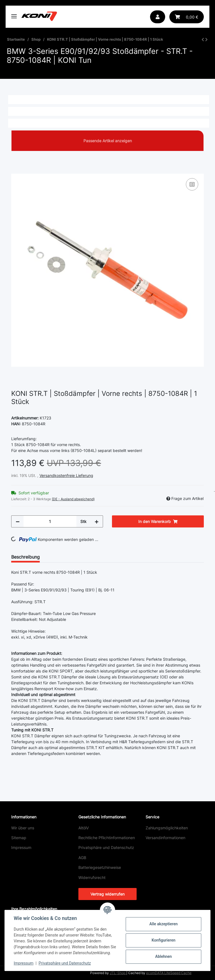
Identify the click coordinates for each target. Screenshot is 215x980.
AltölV (84, 828)
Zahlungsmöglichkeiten (167, 828)
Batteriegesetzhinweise (100, 867)
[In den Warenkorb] (16, 171)
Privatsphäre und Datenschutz (106, 847)
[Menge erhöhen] (97, 521)
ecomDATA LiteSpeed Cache (169, 973)
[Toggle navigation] (14, 14)
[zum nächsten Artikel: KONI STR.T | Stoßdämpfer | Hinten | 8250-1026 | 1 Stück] (206, 39)
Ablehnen (163, 956)
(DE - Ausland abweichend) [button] (73, 499)
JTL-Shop (118, 973)
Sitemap (19, 838)
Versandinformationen (165, 838)
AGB (82, 858)
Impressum (21, 847)
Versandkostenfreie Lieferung (66, 475)
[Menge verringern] (18, 521)
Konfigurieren (163, 940)
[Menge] (50, 521)
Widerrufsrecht (92, 877)
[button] (158, 17)
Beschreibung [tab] (25, 557)
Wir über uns (23, 828)
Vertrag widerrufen (107, 894)
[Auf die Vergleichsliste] (192, 184)
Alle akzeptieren (163, 924)
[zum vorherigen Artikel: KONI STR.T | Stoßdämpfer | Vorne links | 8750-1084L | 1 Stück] (203, 39)
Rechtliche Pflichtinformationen (107, 838)
